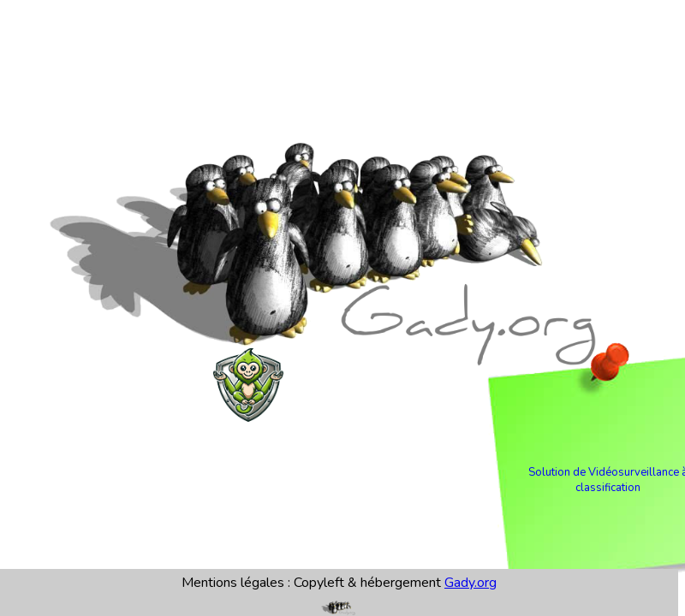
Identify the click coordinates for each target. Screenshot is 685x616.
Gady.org (471, 583)
